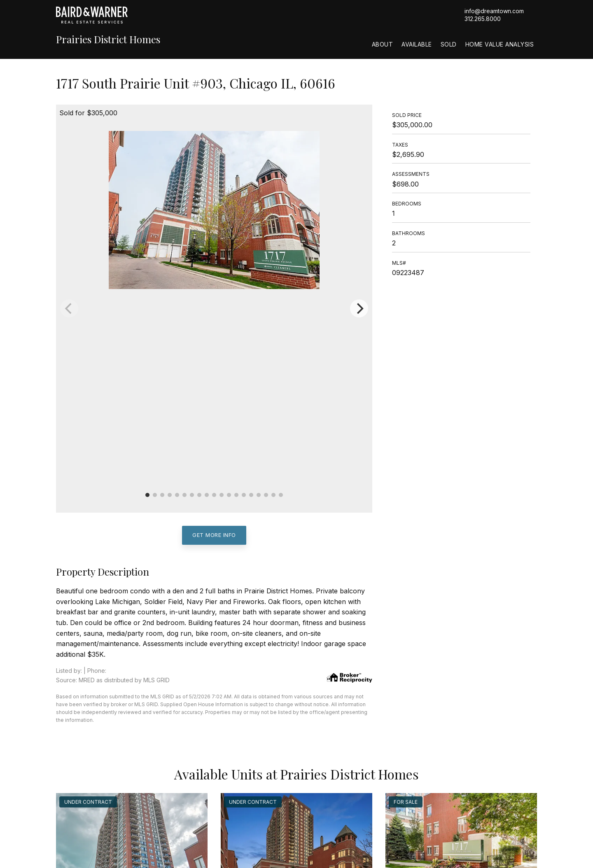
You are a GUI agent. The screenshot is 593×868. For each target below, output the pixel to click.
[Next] (359, 308)
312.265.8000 (483, 19)
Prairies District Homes (108, 39)
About (383, 44)
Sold (449, 44)
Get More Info (214, 535)
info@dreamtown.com (494, 11)
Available (417, 44)
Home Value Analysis (500, 44)
